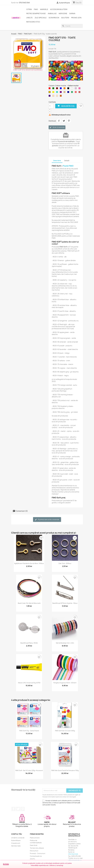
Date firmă (34, 845)
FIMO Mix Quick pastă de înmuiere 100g (65, 770)
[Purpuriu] (61, 93)
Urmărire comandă (18, 838)
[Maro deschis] (65, 93)
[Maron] (57, 89)
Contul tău (17, 834)
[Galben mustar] (50, 93)
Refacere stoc (33, 22)
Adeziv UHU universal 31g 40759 (29, 683)
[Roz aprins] (80, 89)
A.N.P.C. (33, 859)
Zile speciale (41, 18)
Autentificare (16, 840)
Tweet (64, 121)
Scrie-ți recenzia (57, 127)
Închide (6, 864)
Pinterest (69, 121)
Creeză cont (16, 843)
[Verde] (54, 89)
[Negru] (69, 89)
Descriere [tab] (57, 161)
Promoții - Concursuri (38, 853)
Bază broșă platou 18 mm (29, 643)
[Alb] (72, 89)
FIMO (36, 9)
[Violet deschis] (76, 89)
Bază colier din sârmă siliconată (29, 603)
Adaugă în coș (66, 106)
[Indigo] (50, 96)
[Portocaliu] (65, 89)
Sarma (72, 13)
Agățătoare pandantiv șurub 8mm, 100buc (29, 563)
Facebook (14, 809)
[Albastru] (61, 89)
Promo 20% (76, 18)
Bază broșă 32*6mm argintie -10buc (65, 603)
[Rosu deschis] (76, 93)
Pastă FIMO (68, 166)
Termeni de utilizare (37, 848)
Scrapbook (54, 18)
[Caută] (72, 26)
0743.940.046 (24, 3)
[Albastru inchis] (69, 93)
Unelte (29, 18)
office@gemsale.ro (75, 860)
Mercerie (63, 13)
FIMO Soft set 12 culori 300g (65, 731)
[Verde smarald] (72, 93)
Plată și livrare (35, 838)
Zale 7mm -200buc (65, 563)
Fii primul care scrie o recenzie (47, 520)
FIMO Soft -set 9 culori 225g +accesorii (29, 770)
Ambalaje (52, 13)
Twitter (18, 809)
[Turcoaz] (57, 93)
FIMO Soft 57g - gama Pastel (29, 731)
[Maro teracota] (61, 96)
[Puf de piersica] (54, 96)
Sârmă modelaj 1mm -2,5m (65, 643)
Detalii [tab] (67, 161)
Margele (44, 9)
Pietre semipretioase (36, 13)
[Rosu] (50, 89)
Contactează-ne (36, 856)
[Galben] (54, 93)
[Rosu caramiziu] (80, 93)
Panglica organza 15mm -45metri (65, 683)
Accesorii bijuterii (59, 9)
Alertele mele (16, 846)
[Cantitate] (51, 106)
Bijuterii (65, 18)
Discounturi (34, 851)
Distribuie (59, 121)
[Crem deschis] (57, 96)
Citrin (29, 9)
